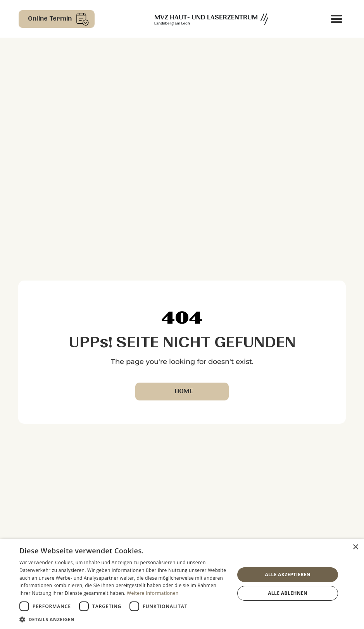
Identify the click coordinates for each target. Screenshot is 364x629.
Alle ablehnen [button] (288, 593)
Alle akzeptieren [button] (288, 574)
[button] (337, 19)
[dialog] (182, 584)
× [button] (355, 547)
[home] (211, 19)
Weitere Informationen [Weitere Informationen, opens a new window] (153, 593)
